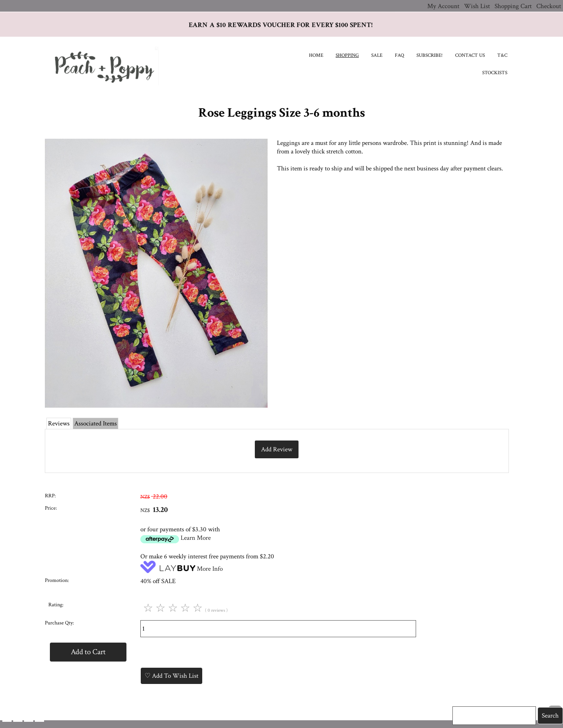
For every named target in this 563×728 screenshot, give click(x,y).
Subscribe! (430, 55)
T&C (502, 55)
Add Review (277, 449)
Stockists (495, 73)
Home (316, 55)
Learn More (196, 538)
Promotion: (57, 580)
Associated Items (96, 424)
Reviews (59, 424)
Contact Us (470, 55)
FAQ (399, 55)
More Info (210, 569)
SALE (377, 55)
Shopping (347, 55)
